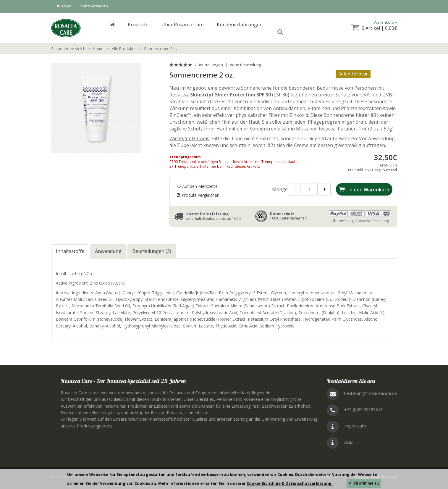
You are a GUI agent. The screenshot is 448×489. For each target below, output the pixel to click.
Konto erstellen (94, 6)
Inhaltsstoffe (70, 251)
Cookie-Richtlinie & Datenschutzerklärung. (290, 483)
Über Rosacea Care (183, 28)
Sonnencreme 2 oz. (161, 49)
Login (64, 6)
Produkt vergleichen (198, 195)
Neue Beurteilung (245, 65)
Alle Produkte (124, 49)
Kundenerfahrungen (240, 28)
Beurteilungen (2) (152, 251)
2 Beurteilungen (209, 65)
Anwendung (108, 251)
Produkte (138, 28)
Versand (390, 170)
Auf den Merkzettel (198, 186)
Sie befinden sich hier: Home (77, 49)
